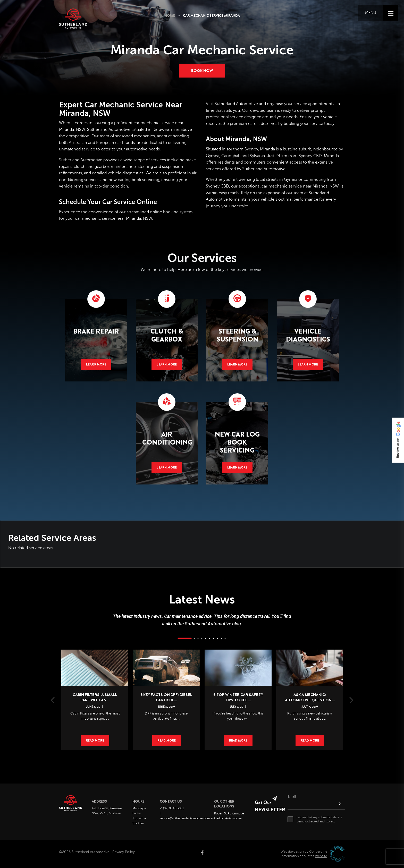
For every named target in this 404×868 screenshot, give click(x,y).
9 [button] (221, 639)
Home (170, 16)
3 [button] (198, 639)
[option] (95, 692)
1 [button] (185, 639)
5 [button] (206, 639)
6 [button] (210, 639)
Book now (202, 71)
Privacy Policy (124, 852)
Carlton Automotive (228, 819)
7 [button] (214, 639)
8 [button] (217, 639)
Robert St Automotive (229, 814)
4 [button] (202, 639)
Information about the (304, 856)
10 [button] (225, 639)
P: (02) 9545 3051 (172, 809)
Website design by (304, 852)
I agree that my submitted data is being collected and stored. (315, 820)
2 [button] (194, 639)
